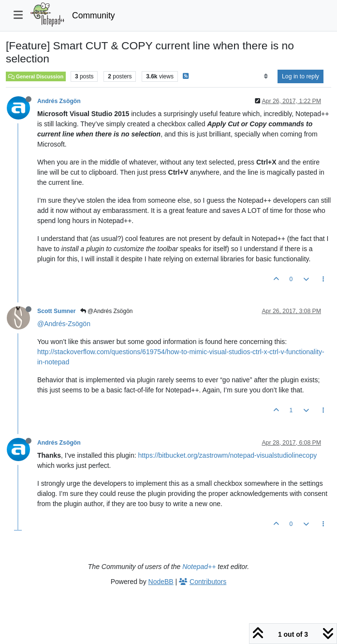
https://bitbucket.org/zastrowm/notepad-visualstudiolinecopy (228, 455)
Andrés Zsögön (59, 101)
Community (94, 15)
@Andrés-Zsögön (64, 324)
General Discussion (36, 76)
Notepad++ (199, 567)
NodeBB (161, 582)
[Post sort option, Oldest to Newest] (266, 76)
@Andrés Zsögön (107, 311)
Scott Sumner (57, 311)
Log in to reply (300, 76)
